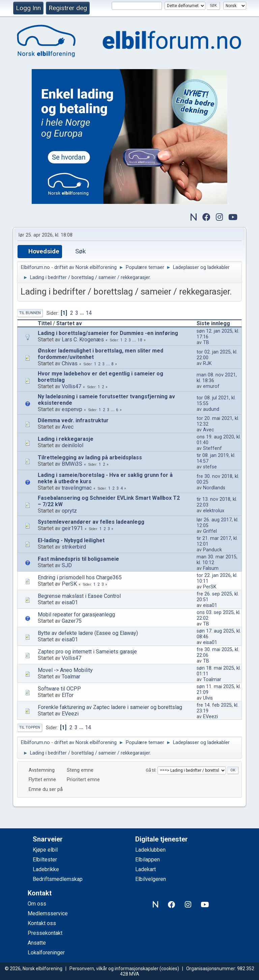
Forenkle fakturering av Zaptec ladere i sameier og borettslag (110, 707)
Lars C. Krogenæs (83, 340)
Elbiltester (45, 860)
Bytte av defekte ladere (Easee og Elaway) (88, 633)
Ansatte (37, 943)
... (83, 313)
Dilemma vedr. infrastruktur (73, 420)
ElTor (68, 695)
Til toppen (30, 727)
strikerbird (74, 547)
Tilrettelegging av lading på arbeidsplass (90, 457)
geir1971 (72, 528)
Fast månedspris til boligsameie (78, 559)
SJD (67, 565)
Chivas (70, 363)
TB (206, 343)
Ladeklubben (150, 850)
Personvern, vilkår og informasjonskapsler (114, 969)
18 (140, 340)
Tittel (45, 323)
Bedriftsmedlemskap (58, 879)
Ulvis (208, 698)
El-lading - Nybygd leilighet (71, 540)
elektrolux (214, 511)
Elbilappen (148, 860)
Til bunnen (30, 313)
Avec (68, 427)
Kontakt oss (42, 923)
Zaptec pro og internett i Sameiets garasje (87, 652)
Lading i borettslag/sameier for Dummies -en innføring (108, 333)
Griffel (210, 531)
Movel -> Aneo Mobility (65, 670)
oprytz (69, 511)
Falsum (211, 568)
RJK (207, 363)
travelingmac (77, 488)
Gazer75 (72, 621)
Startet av (69, 323)
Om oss (37, 904)
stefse (210, 467)
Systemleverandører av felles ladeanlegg (91, 522)
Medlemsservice (48, 913)
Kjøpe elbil (45, 850)
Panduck (212, 550)
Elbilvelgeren (151, 879)
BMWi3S (72, 464)
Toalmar (71, 677)
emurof (211, 386)
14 (89, 313)
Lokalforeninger (46, 953)
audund (211, 409)
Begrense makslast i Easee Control (79, 596)
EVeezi (70, 714)
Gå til (151, 770)
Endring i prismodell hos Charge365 (80, 577)
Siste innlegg (216, 323)
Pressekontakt (45, 933)
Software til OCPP (59, 689)
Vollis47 (71, 386)
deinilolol (73, 445)
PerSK (69, 584)
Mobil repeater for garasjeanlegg (76, 615)
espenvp (72, 409)
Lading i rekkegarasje (66, 439)
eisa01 (70, 602)
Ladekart (146, 869)
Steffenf (212, 448)
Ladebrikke (46, 869)
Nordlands (214, 488)
